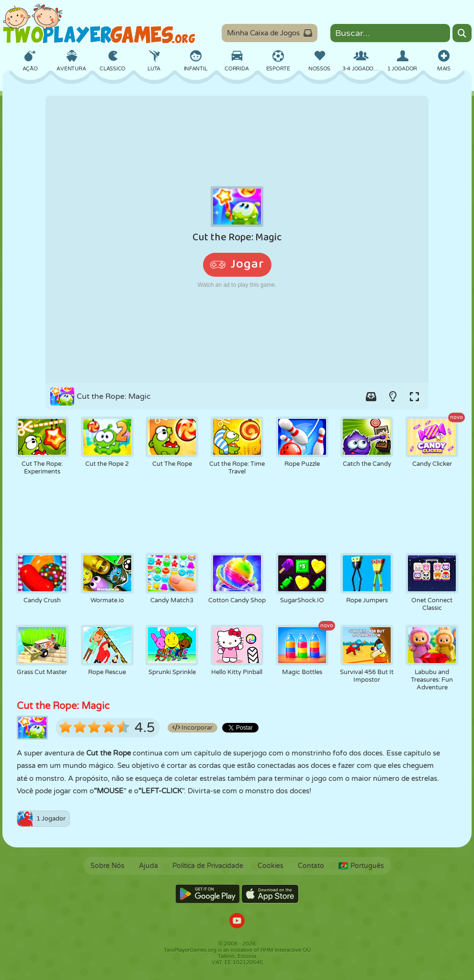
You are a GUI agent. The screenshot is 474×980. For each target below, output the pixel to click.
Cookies (271, 866)
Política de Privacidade (208, 866)
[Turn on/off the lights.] (393, 396)
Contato (311, 866)
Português (361, 866)
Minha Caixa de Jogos (270, 33)
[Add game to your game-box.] (371, 396)
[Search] (462, 33)
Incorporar (192, 728)
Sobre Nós (107, 866)
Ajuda (148, 866)
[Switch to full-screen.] (414, 396)
